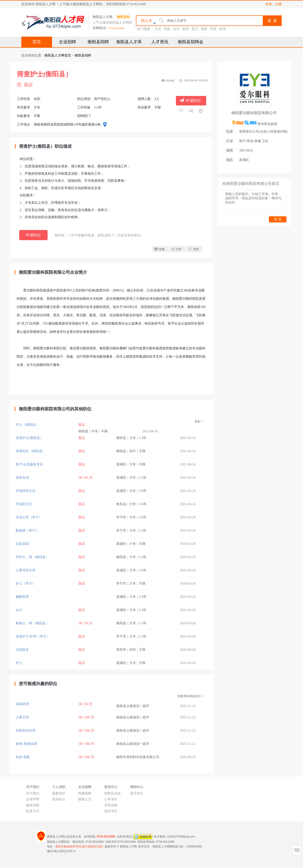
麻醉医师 (22, 597)
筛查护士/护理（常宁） (33, 636)
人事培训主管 (26, 570)
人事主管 (22, 717)
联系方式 (33, 811)
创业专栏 (111, 811)
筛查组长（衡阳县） (31, 451)
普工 (195, 29)
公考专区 (111, 799)
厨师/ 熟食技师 (26, 744)
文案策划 (22, 544)
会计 (176, 29)
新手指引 (137, 793)
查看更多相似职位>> (191, 696)
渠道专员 (22, 478)
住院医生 (22, 650)
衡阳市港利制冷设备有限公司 (138, 757)
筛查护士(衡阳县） (29, 438)
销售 (204, 29)
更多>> (199, 421)
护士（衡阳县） (27, 425)
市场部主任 (24, 504)
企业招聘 (67, 42)
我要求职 (59, 793)
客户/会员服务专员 (29, 464)
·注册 (278, 4)
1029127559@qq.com (181, 836)
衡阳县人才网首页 (58, 55)
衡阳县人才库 (129, 42)
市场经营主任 (26, 491)
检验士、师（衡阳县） (32, 623)
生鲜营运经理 (26, 731)
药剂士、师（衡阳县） (32, 557)
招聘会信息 (112, 793)
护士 (19, 663)
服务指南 (33, 805)
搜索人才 (85, 799)
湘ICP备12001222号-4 (61, 851)
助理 (223, 29)
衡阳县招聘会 (191, 42)
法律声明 (33, 799)
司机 (167, 29)
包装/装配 (23, 757)
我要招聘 (85, 793)
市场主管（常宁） (29, 517)
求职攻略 (111, 805)
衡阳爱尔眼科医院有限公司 (254, 113)
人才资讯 (160, 42)
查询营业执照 (267, 124)
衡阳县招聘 (98, 42)
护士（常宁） (26, 584)
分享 (179, 249)
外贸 (213, 29)
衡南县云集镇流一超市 (133, 706)
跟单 (186, 29)
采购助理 (22, 704)
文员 (158, 29)
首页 (37, 42)
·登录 (268, 4)
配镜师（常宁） (27, 531)
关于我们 (33, 793)
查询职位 (59, 799)
